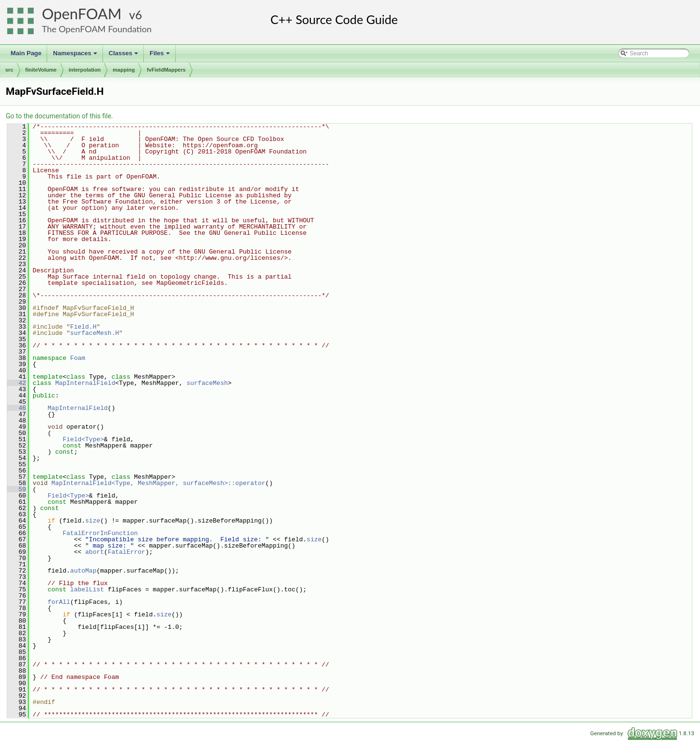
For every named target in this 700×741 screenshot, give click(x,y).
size (93, 521)
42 (17, 383)
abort (95, 552)
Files (160, 56)
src (9, 70)
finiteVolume (41, 70)
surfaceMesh (207, 383)
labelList (87, 589)
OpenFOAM (82, 14)
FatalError (127, 552)
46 (17, 408)
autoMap (83, 571)
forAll (59, 602)
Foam (78, 358)
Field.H (83, 327)
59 (17, 489)
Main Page (26, 53)
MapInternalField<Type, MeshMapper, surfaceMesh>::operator (159, 483)
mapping (124, 70)
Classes (124, 56)
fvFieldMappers (166, 70)
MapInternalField (85, 383)
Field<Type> (83, 439)
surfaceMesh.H (95, 333)
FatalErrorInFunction (100, 533)
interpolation (85, 70)
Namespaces (76, 56)
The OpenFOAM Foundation (97, 29)
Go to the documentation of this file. (59, 116)
